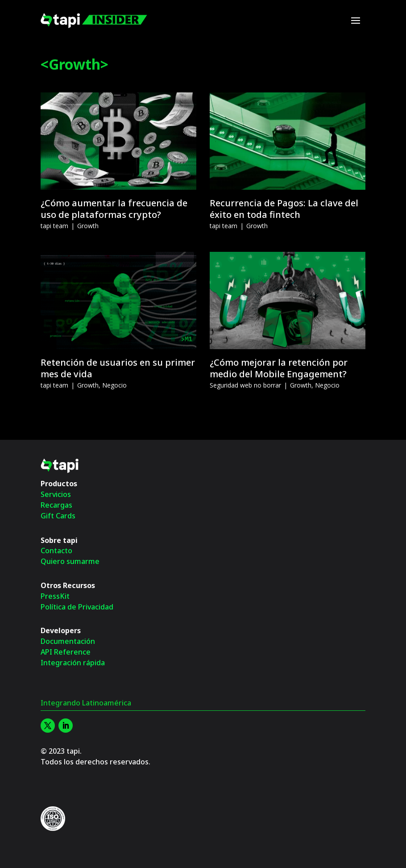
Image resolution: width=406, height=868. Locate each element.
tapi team (54, 226)
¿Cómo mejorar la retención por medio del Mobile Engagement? (279, 368)
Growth (88, 226)
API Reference (66, 652)
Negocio (114, 385)
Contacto (56, 551)
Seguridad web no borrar (245, 385)
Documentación (68, 641)
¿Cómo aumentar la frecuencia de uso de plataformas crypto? (114, 209)
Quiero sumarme (70, 561)
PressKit (55, 596)
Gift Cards (58, 516)
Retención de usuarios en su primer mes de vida (118, 368)
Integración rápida (73, 663)
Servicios (56, 494)
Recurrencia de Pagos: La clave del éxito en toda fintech (284, 209)
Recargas (56, 505)
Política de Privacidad (77, 607)
